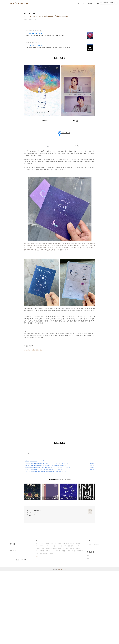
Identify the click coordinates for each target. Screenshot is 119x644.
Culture (27, 461)
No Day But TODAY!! (32, 512)
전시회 (60, 543)
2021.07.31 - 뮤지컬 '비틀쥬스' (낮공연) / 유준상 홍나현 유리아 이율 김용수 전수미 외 (43, 469)
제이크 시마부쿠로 (69, 546)
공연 (52, 553)
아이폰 (60, 546)
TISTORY (60, 569)
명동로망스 (80, 551)
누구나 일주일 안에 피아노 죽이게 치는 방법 (53, 548)
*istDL (38, 548)
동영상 (48, 551)
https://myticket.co (31, 43)
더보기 (37, 556)
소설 (43, 543)
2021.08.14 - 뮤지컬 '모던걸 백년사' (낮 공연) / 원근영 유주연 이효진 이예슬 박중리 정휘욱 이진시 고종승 (47, 467)
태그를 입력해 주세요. (69, 543)
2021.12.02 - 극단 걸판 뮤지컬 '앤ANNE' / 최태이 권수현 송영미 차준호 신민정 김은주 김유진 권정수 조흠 (47, 464)
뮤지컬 (43, 551)
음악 (55, 546)
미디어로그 (91, 3)
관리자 (65, 569)
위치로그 (99, 3)
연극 (67, 548)
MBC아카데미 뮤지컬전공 (34, 33)
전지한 (38, 543)
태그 (84, 3)
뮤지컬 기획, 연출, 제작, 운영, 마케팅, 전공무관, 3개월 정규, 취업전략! (45, 35)
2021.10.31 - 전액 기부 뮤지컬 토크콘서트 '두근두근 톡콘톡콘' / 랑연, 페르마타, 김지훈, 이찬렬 (44, 466)
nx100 (77, 546)
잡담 (69, 551)
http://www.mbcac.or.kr (33, 31)
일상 (37, 553)
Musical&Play (34, 461)
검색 (107, 545)
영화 (37, 551)
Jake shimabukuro (46, 546)
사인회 (72, 548)
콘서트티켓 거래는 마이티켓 (35, 45)
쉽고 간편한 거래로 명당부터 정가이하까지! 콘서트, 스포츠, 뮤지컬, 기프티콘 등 (48, 47)
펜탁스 (64, 551)
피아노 (79, 543)
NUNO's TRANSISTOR (19, 3)
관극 (48, 543)
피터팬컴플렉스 (45, 553)
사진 (74, 551)
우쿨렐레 (53, 543)
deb (53, 551)
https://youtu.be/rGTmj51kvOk (34, 350)
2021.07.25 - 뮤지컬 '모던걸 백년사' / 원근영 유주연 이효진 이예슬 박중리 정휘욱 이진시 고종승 (45, 471)
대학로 (59, 551)
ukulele (78, 548)
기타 (37, 546)
